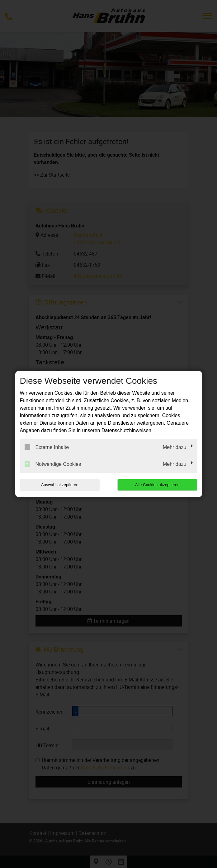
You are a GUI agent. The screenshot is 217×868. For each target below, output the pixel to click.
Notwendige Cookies (53, 464)
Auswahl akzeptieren (60, 485)
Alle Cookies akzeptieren (157, 485)
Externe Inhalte (47, 447)
